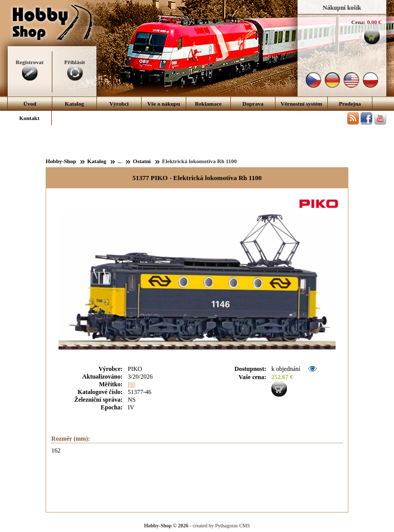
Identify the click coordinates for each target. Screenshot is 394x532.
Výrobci (119, 104)
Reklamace (208, 104)
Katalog (74, 104)
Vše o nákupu (164, 104)
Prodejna (350, 104)
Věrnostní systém (301, 104)
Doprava (253, 104)
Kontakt (29, 118)
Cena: (359, 22)
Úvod (29, 104)
